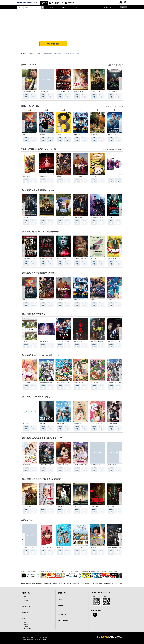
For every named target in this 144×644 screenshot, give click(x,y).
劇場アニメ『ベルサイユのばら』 (82, 92)
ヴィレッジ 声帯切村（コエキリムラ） (66, 259)
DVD (45, 3)
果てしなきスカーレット (46, 176)
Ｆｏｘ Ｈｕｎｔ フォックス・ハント (33, 259)
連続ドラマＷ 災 (78, 341)
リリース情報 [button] (62, 7)
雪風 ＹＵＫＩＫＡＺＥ (114, 135)
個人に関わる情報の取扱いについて (75, 583)
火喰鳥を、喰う (111, 300)
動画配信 (25, 612)
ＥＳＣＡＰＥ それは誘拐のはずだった (66, 341)
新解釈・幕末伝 (26, 176)
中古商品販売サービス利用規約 (58, 583)
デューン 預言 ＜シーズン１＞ (82, 506)
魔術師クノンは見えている (114, 382)
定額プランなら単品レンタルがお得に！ (91, 571)
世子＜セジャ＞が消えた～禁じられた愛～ (118, 424)
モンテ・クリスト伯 (96, 92)
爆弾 (24, 135)
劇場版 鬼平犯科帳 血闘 (114, 547)
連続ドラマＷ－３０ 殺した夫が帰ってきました (120, 341)
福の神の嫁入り (26, 465)
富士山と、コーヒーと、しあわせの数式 (83, 547)
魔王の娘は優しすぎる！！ (97, 382)
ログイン (125, 4)
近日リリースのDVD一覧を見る (113, 149)
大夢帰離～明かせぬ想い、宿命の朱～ (49, 465)
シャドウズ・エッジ (28, 217)
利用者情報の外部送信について (107, 583)
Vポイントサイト (63, 621)
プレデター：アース (112, 217)
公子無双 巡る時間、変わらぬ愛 (82, 465)
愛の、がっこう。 (44, 341)
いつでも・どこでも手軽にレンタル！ (30, 571)
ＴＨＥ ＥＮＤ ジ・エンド (115, 92)
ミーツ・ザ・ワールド (45, 92)
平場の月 (93, 300)
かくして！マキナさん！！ (29, 382)
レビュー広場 (62, 614)
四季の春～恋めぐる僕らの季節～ (65, 424)
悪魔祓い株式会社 (78, 217)
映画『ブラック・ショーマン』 (47, 135)
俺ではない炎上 (77, 135)
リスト (121, 4)
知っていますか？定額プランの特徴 (70, 571)
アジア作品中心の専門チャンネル (110, 571)
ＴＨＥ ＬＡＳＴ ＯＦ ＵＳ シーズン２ (68, 506)
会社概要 (23, 583)
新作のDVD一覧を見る (115, 65)
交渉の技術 (42, 424)
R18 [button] (123, 7)
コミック (61, 3)
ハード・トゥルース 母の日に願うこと (33, 92)
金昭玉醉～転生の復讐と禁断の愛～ (65, 465)
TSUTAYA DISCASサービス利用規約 (41, 583)
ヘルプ (116, 7)
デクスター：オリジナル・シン (47, 506)
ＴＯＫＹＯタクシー (79, 176)
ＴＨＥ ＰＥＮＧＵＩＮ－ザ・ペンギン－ (101, 506)
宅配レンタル (27, 622)
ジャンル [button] (50, 7)
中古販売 (26, 626)
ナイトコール (94, 259)
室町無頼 (59, 176)
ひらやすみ (25, 341)
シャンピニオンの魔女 (79, 382)
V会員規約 (29, 583)
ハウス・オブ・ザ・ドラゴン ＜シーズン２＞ (119, 506)
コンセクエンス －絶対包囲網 (98, 217)
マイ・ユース (26, 424)
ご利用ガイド (107, 7)
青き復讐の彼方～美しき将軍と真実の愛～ (101, 465)
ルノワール (93, 547)
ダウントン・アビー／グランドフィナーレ (33, 506)
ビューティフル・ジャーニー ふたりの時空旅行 (69, 217)
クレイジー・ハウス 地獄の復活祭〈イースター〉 (69, 92)
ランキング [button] (74, 7)
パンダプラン (94, 176)
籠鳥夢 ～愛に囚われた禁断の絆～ (116, 465)
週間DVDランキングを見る (114, 106)
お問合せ (61, 605)
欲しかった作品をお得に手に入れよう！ (50, 571)
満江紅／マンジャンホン (46, 259)
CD (52, 3)
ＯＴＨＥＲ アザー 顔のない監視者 (83, 259)
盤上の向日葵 (94, 135)
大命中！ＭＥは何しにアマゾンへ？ (116, 259)
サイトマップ (119, 583)
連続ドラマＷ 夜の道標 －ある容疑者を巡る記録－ (104, 341)
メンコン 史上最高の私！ (97, 424)
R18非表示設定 (27, 628)
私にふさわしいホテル (45, 547)
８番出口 (59, 135)
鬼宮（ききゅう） (78, 424)
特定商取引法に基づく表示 (92, 583)
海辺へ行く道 (60, 547)
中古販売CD (71, 3)
